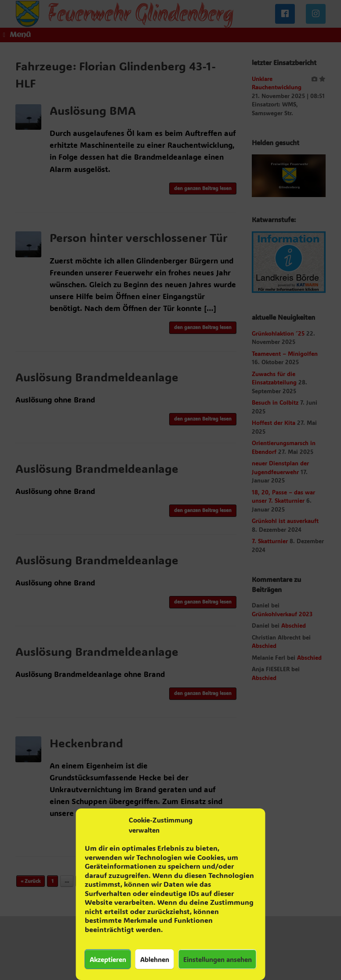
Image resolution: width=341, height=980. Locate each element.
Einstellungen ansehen (218, 959)
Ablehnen (155, 959)
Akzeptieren (108, 959)
